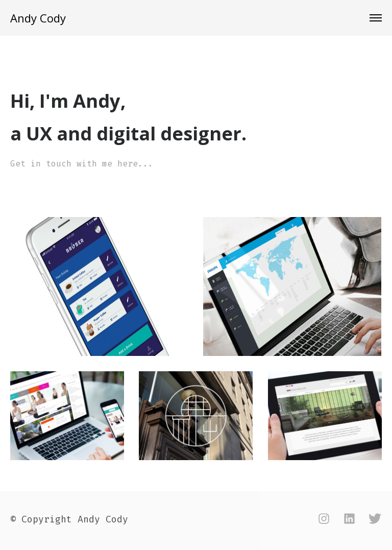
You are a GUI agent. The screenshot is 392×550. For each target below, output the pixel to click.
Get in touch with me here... (82, 164)
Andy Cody (38, 18)
